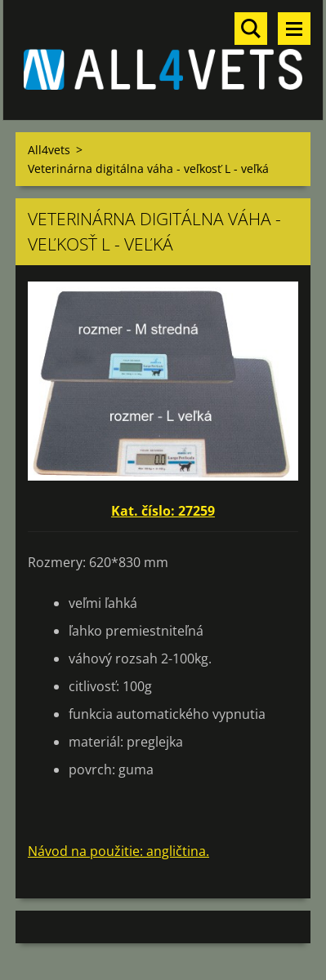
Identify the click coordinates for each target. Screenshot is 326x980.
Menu (294, 29)
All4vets (49, 150)
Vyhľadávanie (251, 29)
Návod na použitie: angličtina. (118, 851)
